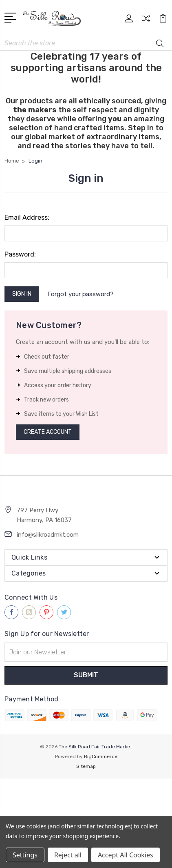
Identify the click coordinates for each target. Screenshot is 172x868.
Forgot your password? (80, 294)
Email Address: (27, 218)
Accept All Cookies (126, 855)
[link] (86, 793)
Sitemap (86, 766)
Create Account (48, 432)
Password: (20, 254)
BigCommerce (101, 756)
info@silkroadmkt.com (48, 535)
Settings (25, 855)
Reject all (68, 855)
